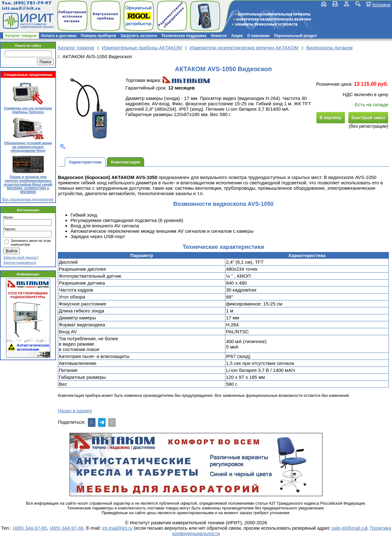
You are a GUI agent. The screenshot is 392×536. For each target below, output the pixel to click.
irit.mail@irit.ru (21, 8)
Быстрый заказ (368, 118)
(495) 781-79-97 (32, 3)
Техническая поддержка (184, 36)
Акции (237, 36)
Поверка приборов (98, 36)
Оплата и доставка (59, 36)
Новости (219, 36)
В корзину (331, 118)
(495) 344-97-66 (67, 528)
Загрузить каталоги (139, 36)
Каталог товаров (21, 36)
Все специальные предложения (28, 199)
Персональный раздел (296, 36)
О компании (258, 36)
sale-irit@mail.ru (349, 528)
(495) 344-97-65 (30, 528)
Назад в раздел (75, 411)
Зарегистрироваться (20, 262)
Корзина (381, 4)
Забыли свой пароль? (21, 257)
